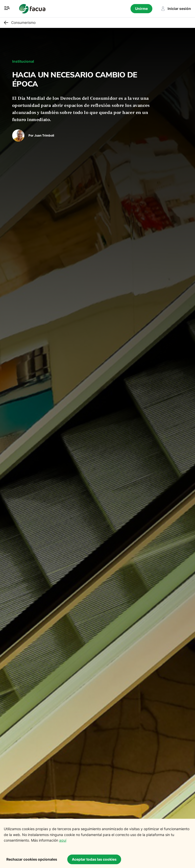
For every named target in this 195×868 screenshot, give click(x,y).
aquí (63, 840)
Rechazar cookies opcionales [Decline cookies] (32, 859)
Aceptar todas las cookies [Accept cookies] (94, 859)
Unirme (141, 9)
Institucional (23, 61)
